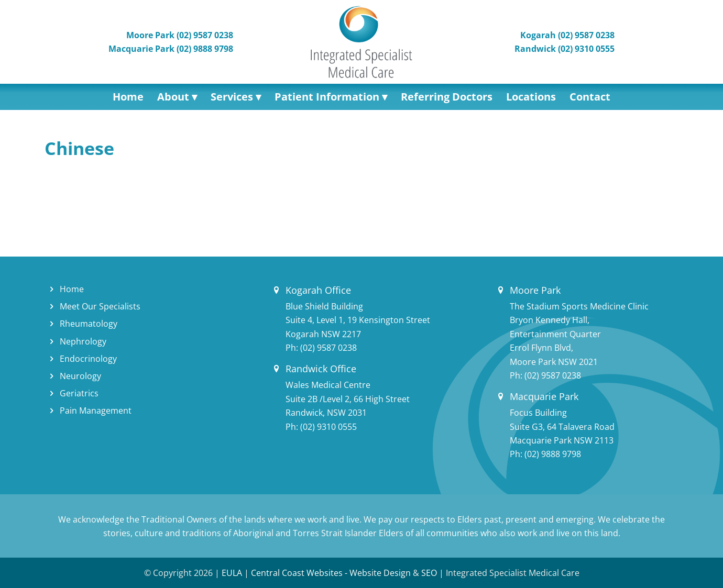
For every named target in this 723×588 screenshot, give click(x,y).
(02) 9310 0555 (328, 427)
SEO (429, 573)
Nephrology (83, 341)
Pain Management (96, 411)
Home (72, 289)
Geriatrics (79, 393)
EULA (232, 573)
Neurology (80, 376)
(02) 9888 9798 (553, 454)
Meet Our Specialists (100, 306)
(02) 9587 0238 (328, 348)
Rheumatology (89, 324)
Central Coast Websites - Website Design (331, 573)
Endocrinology (88, 359)
